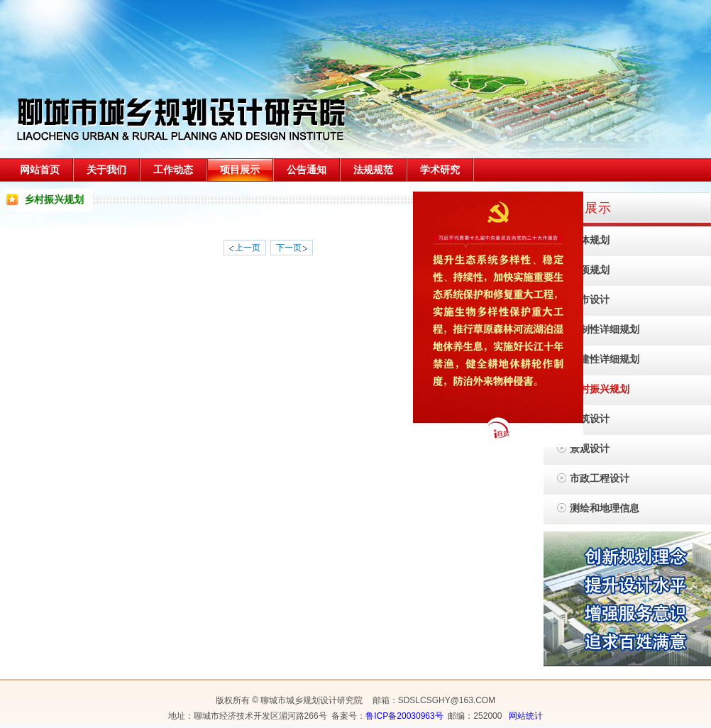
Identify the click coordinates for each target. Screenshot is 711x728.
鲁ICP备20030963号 (404, 716)
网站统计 (526, 716)
